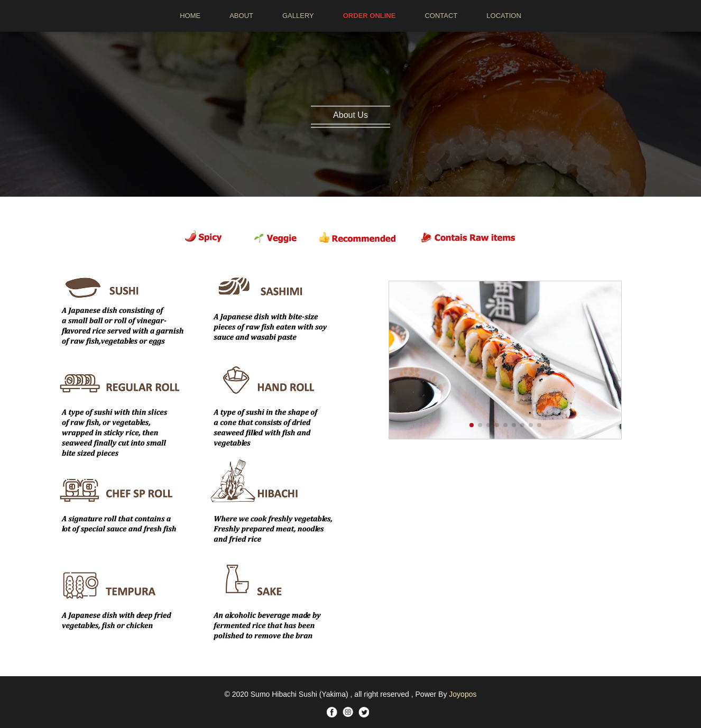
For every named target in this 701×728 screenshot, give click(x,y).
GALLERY (298, 16)
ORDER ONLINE (370, 16)
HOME (190, 16)
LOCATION (504, 16)
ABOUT (241, 16)
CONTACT (441, 16)
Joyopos (463, 694)
